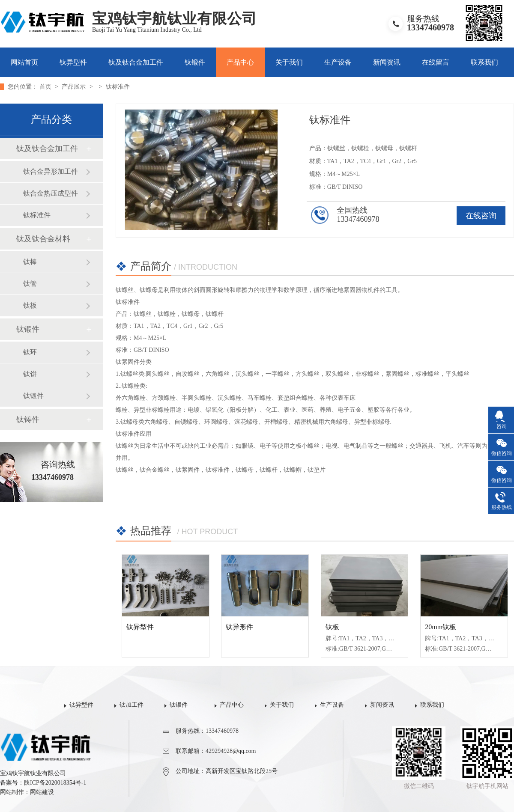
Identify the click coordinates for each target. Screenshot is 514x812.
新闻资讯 (387, 62)
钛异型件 (73, 62)
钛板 (30, 305)
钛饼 (30, 374)
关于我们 (289, 62)
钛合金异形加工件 (51, 171)
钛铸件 (28, 419)
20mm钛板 (441, 627)
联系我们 (484, 62)
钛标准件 (118, 87)
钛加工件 (131, 705)
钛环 (30, 352)
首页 (46, 87)
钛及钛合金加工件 (136, 62)
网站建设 (42, 792)
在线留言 (436, 62)
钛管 (30, 284)
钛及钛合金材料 (43, 239)
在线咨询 (481, 216)
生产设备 (338, 62)
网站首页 (24, 62)
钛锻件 (195, 62)
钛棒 (30, 262)
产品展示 (75, 87)
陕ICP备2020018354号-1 (55, 783)
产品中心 (240, 62)
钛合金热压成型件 (51, 193)
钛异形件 (239, 627)
